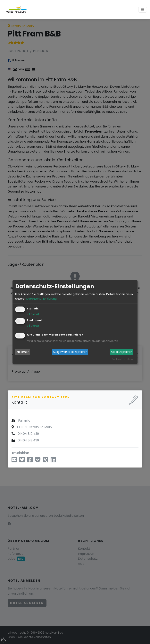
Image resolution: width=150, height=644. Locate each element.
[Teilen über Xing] (46, 461)
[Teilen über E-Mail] (14, 461)
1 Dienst (33, 314)
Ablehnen (23, 352)
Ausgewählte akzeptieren (70, 352)
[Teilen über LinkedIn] (53, 461)
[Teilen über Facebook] (30, 461)
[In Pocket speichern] (38, 461)
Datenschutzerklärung (42, 299)
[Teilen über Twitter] (22, 461)
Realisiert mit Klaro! (123, 359)
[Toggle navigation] (143, 10)
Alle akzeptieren (121, 352)
